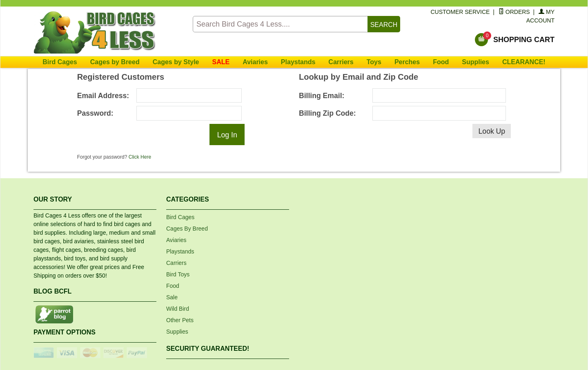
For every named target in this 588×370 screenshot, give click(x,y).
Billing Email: (322, 96)
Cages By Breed (187, 229)
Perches (407, 62)
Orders (514, 12)
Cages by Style (176, 62)
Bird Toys (178, 274)
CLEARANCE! (524, 62)
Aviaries (255, 62)
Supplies (476, 62)
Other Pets (180, 320)
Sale (172, 297)
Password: (95, 113)
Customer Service (460, 12)
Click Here (140, 157)
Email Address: (103, 96)
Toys (374, 62)
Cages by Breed (115, 62)
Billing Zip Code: (327, 113)
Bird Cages (60, 62)
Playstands (298, 62)
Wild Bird (178, 309)
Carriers (341, 62)
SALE (221, 62)
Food (441, 62)
